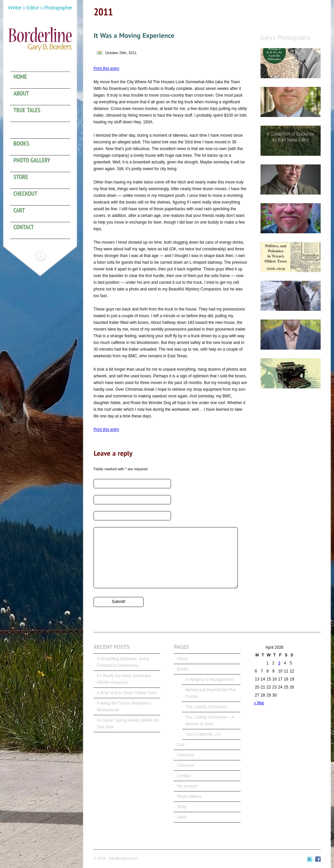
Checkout (186, 755)
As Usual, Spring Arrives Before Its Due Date (128, 724)
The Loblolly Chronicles (206, 707)
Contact (184, 776)
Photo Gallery (189, 796)
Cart (181, 745)
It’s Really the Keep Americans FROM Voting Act (124, 679)
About (182, 659)
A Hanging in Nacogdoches (210, 679)
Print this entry (106, 69)
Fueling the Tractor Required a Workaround (124, 707)
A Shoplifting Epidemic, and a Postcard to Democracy (123, 662)
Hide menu (41, 255)
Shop (182, 807)
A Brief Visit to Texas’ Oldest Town (127, 693)
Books (183, 669)
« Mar (259, 703)
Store (182, 817)
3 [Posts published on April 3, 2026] (279, 663)
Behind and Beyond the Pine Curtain (211, 693)
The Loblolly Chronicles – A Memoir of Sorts (210, 721)
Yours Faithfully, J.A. (203, 734)
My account (187, 786)
